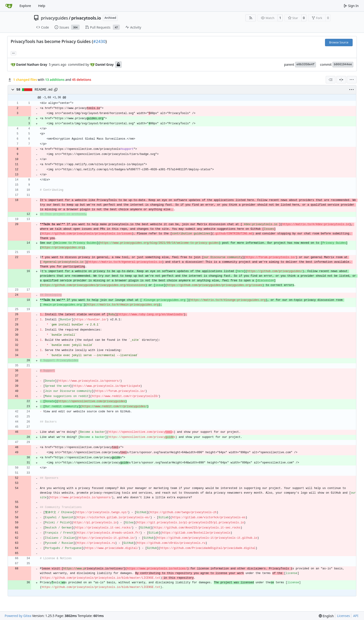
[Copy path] (56, 90)
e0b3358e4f (305, 64)
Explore (25, 6)
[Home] (9, 6)
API (356, 616)
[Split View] (341, 80)
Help (42, 6)
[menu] (352, 80)
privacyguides (54, 18)
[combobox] (331, 80)
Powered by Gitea (18, 616)
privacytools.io (86, 18)
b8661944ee (343, 64)
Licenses (344, 616)
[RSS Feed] (251, 18)
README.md (44, 90)
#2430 (99, 41)
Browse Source (339, 42)
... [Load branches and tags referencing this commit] (13, 53)
